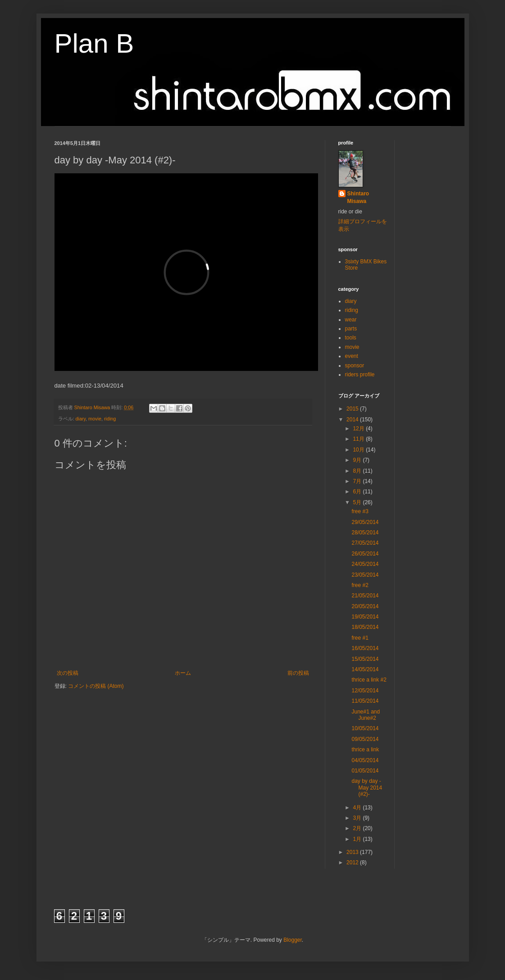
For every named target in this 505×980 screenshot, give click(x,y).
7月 (358, 481)
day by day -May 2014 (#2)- (367, 788)
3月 (358, 818)
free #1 (360, 638)
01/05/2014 (365, 771)
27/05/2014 (365, 543)
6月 (358, 492)
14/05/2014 (365, 669)
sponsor (355, 366)
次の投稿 (68, 673)
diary (81, 419)
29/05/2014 (365, 522)
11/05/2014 (365, 701)
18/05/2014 (365, 627)
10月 (359, 450)
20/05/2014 (365, 606)
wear (351, 320)
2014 (353, 420)
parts (351, 329)
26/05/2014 (365, 554)
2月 (358, 828)
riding (110, 419)
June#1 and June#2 (366, 715)
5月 (358, 502)
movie (95, 419)
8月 (358, 471)
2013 (353, 852)
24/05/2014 (365, 564)
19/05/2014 (365, 617)
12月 (359, 429)
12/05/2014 (365, 691)
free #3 (360, 511)
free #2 (360, 585)
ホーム (183, 673)
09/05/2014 (365, 739)
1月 (358, 839)
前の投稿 (298, 673)
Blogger (293, 940)
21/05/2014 (365, 596)
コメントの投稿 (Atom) (96, 686)
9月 (358, 460)
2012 (353, 863)
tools (351, 338)
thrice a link (365, 750)
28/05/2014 (365, 533)
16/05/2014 (365, 648)
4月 (358, 808)
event (352, 356)
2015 (353, 409)
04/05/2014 (365, 760)
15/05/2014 (365, 659)
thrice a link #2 (369, 680)
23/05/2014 (365, 575)
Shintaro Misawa (358, 197)
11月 (359, 439)
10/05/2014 (365, 728)
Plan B (94, 43)
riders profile (360, 375)
